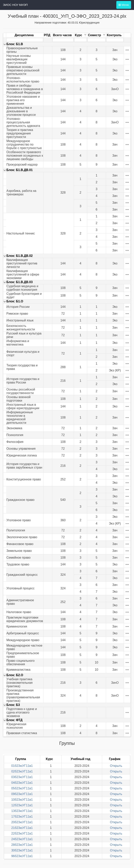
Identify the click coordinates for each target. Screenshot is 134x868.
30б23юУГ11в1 (22, 850)
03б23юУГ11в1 (22, 777)
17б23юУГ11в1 (22, 817)
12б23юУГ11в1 (22, 805)
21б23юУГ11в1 (22, 828)
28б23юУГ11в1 (22, 845)
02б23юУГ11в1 (22, 771)
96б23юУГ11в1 (22, 856)
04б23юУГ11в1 (22, 783)
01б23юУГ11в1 (22, 766)
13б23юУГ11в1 (22, 811)
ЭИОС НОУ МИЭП (15, 5)
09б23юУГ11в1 (22, 794)
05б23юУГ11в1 (22, 788)
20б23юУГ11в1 (22, 822)
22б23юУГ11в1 (22, 833)
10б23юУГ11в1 (22, 800)
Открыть (116, 766)
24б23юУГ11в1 (22, 839)
